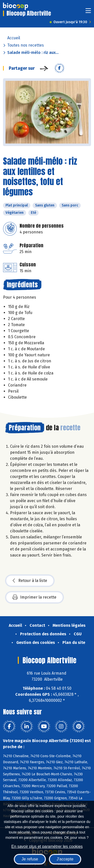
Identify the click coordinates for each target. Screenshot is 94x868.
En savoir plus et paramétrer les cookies (47, 846)
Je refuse (30, 859)
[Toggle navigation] (88, 12)
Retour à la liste (30, 581)
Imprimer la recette (34, 597)
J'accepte (65, 859)
